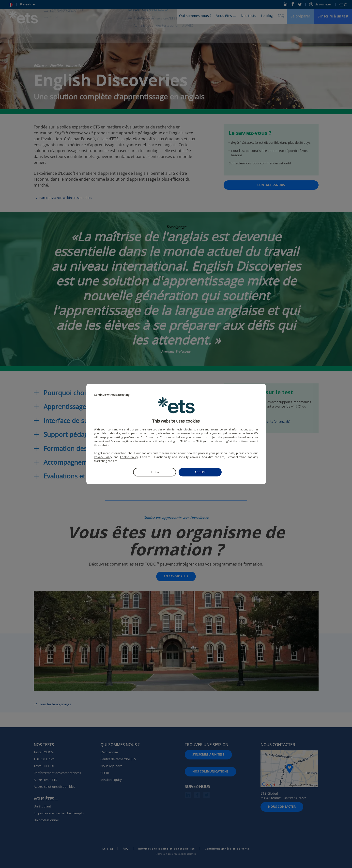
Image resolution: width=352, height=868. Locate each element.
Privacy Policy (103, 457)
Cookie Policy (129, 457)
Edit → (155, 472)
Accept (200, 472)
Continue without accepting (112, 395)
